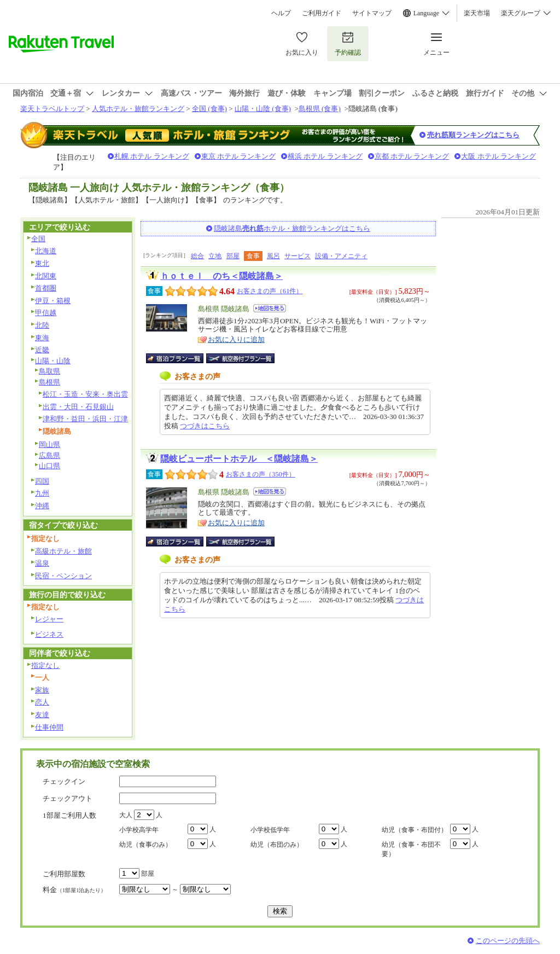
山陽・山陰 (53, 361)
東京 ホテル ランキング (239, 156)
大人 (126, 815)
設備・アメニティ (341, 256)
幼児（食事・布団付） (415, 830)
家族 (42, 690)
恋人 (42, 702)
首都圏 (46, 288)
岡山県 (49, 444)
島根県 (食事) (320, 109)
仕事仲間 (49, 727)
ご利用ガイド (322, 13)
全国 (38, 239)
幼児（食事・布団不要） (411, 849)
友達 (42, 715)
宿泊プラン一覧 (180, 358)
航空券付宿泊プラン (240, 358)
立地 (215, 256)
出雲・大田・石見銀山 (78, 407)
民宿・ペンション (63, 576)
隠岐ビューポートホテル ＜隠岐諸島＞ (239, 459)
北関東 (46, 276)
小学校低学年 (270, 830)
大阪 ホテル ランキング (498, 156)
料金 (74, 890)
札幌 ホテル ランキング (152, 156)
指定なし (45, 665)
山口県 (49, 466)
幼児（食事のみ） (145, 845)
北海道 (46, 251)
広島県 (49, 455)
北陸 (42, 325)
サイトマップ (372, 13)
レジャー (49, 619)
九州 (42, 493)
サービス (297, 256)
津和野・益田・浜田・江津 (85, 419)
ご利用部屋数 (64, 874)
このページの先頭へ (508, 941)
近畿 (42, 350)
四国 (42, 481)
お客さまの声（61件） (270, 291)
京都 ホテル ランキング (412, 156)
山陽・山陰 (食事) (263, 109)
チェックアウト (68, 798)
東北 (42, 263)
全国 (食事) (209, 109)
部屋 (233, 256)
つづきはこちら (205, 426)
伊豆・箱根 (53, 301)
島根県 (49, 382)
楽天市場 (477, 13)
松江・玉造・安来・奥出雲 (85, 394)
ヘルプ (281, 13)
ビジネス (49, 634)
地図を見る (270, 308)
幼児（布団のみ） (277, 845)
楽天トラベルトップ (52, 109)
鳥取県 (49, 371)
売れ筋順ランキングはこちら (473, 135)
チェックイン (64, 781)
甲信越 (46, 313)
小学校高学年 (139, 830)
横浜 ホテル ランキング (325, 156)
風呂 (273, 256)
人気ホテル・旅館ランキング (138, 109)
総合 (197, 256)
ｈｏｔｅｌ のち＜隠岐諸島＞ (221, 276)
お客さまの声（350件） (261, 474)
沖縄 (42, 506)
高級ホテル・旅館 (63, 551)
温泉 (42, 563)
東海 (42, 338)
